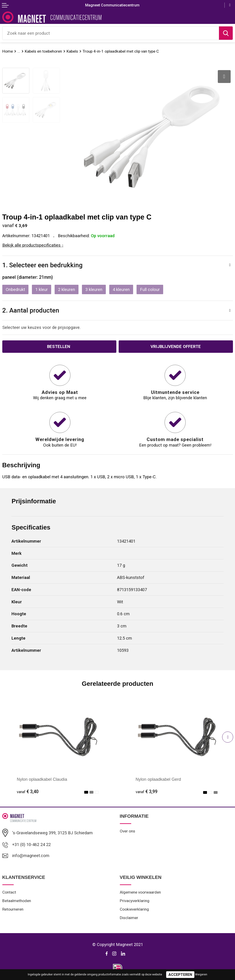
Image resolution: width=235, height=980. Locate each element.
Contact (9, 892)
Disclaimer (129, 918)
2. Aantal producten (31, 310)
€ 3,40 (28, 792)
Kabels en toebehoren (43, 51)
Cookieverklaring (134, 909)
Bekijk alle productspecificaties (33, 245)
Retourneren (13, 909)
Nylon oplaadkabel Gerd (158, 779)
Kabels (72, 51)
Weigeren (201, 974)
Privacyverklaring (135, 901)
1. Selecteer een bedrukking (42, 265)
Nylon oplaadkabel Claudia (42, 779)
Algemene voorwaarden (140, 892)
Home (8, 51)
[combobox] (111, 33)
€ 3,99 (147, 792)
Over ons (127, 831)
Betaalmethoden (17, 901)
